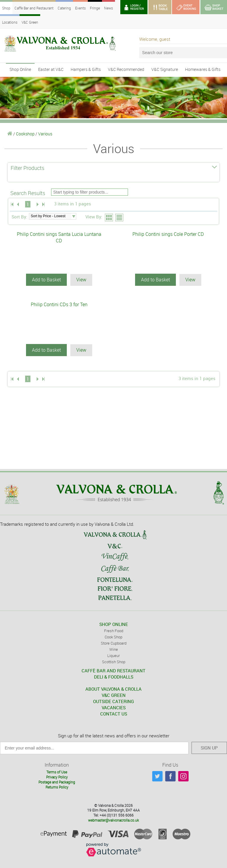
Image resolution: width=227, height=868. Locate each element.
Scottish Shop (114, 661)
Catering (64, 8)
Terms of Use (57, 772)
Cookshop (25, 134)
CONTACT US (114, 713)
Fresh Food (114, 630)
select (74, 216)
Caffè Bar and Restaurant (34, 8)
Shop (6, 8)
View (81, 280)
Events (80, 8)
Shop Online (20, 69)
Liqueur (113, 655)
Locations (10, 22)
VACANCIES (114, 707)
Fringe (95, 8)
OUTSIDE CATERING (113, 701)
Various (45, 134)
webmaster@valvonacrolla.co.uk (113, 820)
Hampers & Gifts (86, 69)
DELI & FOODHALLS (114, 676)
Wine (114, 649)
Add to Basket (46, 280)
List (120, 218)
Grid (109, 218)
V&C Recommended (126, 69)
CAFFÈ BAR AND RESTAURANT (113, 670)
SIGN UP (209, 747)
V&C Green (30, 22)
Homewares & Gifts (203, 69)
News (108, 8)
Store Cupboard (114, 643)
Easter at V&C (51, 69)
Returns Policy (57, 786)
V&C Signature (165, 69)
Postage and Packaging (57, 781)
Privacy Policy (57, 777)
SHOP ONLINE (114, 624)
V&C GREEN (114, 695)
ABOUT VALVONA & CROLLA (113, 688)
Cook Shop (113, 636)
